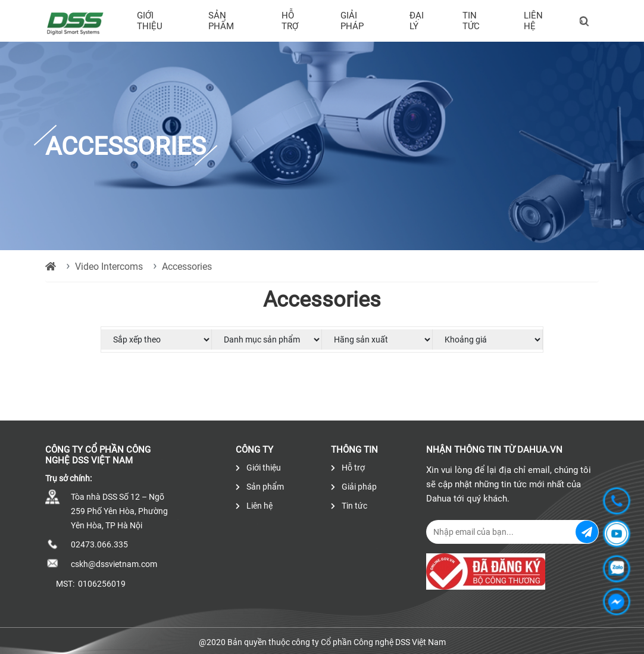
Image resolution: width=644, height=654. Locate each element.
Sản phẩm (221, 21)
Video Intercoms (109, 267)
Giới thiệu (150, 21)
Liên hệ (533, 21)
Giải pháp (352, 21)
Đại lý (417, 21)
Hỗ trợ (290, 21)
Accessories (187, 267)
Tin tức (471, 21)
